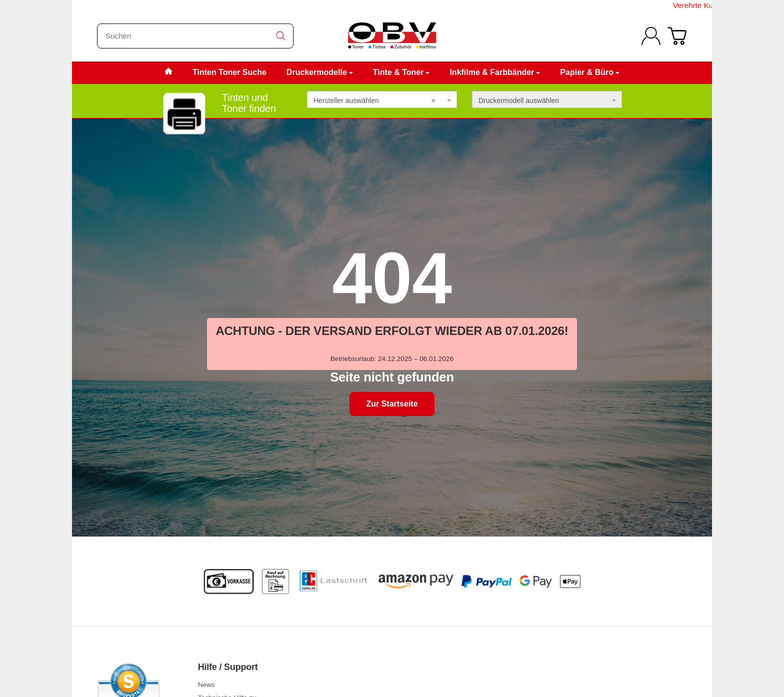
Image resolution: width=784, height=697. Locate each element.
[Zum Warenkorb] (677, 36)
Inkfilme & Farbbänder (495, 72)
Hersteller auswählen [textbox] (374, 100)
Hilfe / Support (228, 667)
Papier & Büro (590, 72)
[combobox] (382, 99)
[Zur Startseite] (392, 36)
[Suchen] (195, 36)
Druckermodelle (320, 72)
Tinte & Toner (401, 72)
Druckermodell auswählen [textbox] (519, 100)
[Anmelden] (651, 36)
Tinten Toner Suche (229, 72)
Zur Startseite (392, 404)
